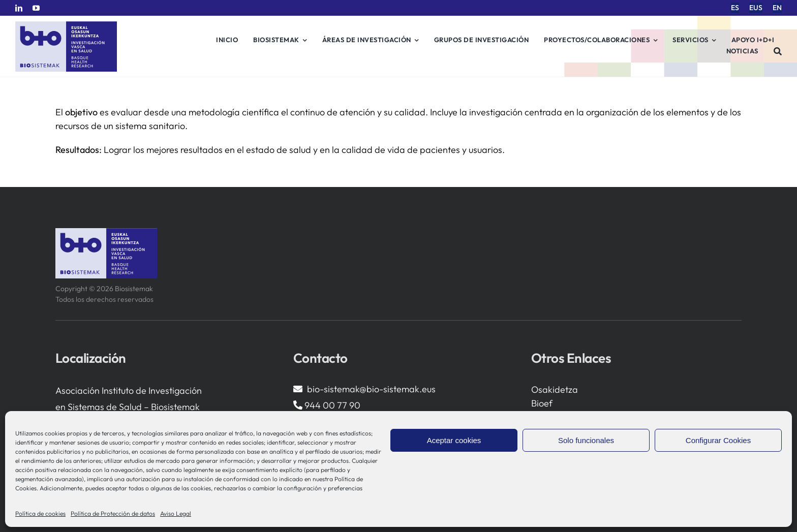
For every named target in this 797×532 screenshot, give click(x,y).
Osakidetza (555, 389)
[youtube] (36, 8)
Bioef (542, 403)
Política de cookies (40, 513)
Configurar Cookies (718, 440)
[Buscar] (778, 51)
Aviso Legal (176, 513)
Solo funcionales (586, 440)
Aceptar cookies (454, 440)
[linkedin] (19, 8)
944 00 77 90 (332, 405)
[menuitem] (735, 8)
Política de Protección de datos (113, 513)
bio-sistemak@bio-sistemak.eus (371, 389)
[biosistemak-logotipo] (66, 25)
